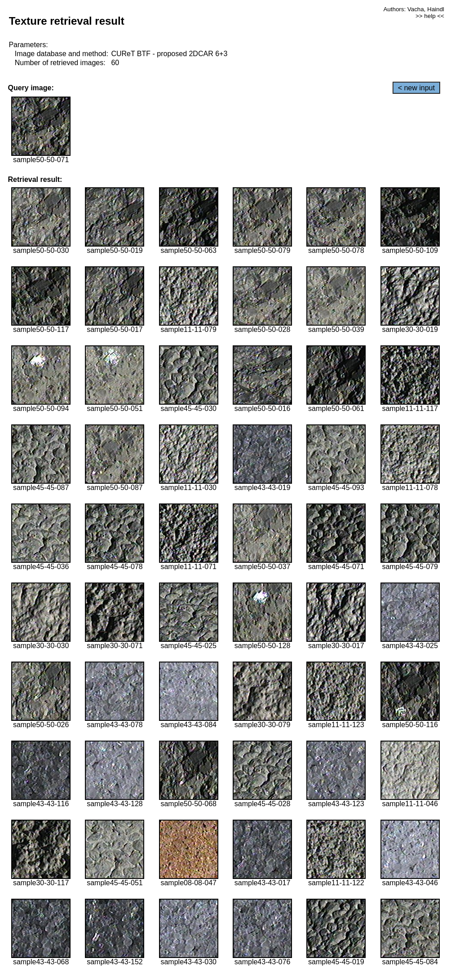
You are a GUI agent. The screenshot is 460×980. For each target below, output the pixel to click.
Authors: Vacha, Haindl (414, 9)
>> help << (430, 16)
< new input (416, 88)
